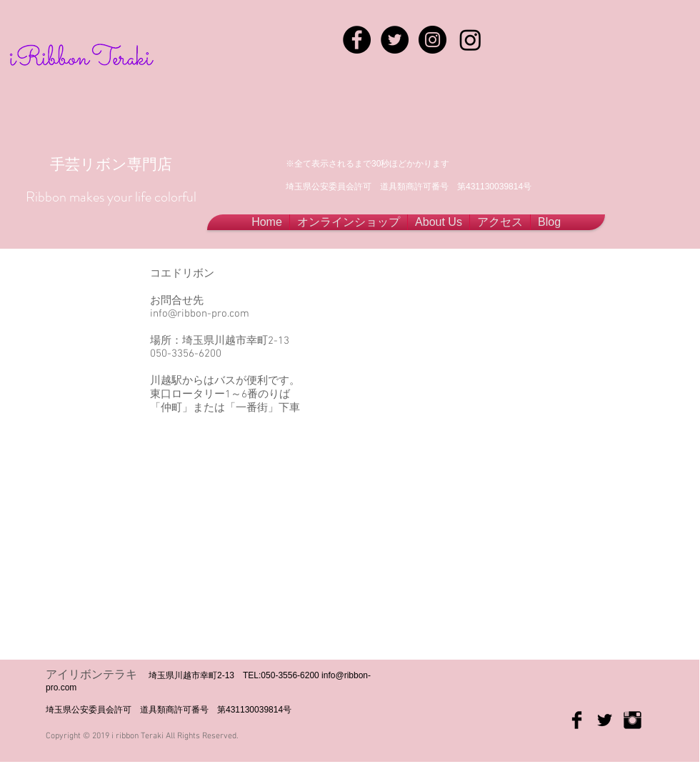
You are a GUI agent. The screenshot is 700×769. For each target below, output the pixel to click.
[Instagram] (470, 40)
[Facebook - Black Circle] (357, 40)
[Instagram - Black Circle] (432, 40)
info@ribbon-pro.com (200, 314)
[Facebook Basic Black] (577, 720)
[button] (439, 222)
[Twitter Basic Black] (605, 720)
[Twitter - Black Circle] (395, 40)
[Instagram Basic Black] (632, 720)
